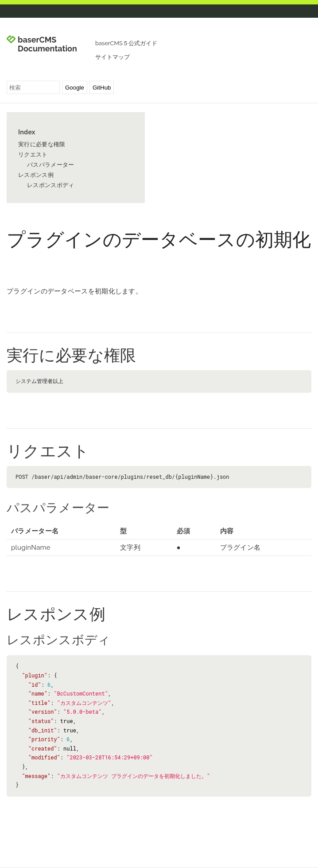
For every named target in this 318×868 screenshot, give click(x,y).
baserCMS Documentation (47, 44)
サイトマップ (112, 57)
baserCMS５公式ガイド (126, 43)
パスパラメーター (50, 165)
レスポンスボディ (50, 185)
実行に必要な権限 (42, 144)
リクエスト (33, 154)
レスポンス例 (36, 175)
